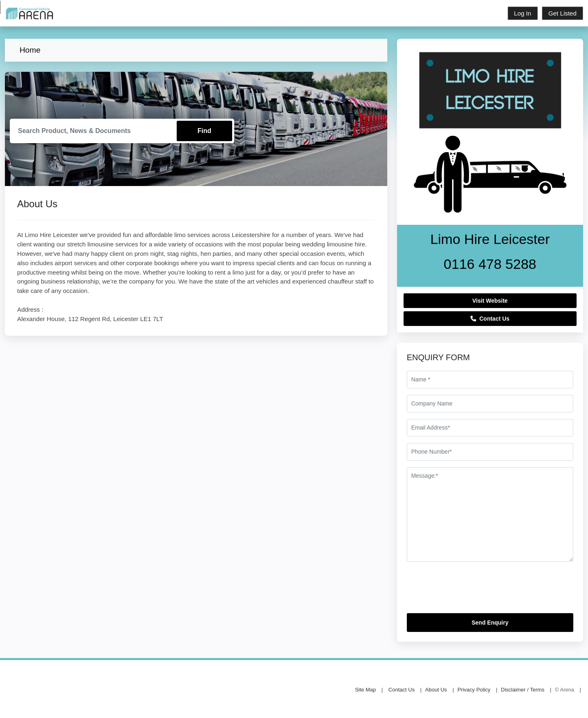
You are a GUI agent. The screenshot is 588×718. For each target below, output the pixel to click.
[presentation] (469, 591)
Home (30, 50)
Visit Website (490, 301)
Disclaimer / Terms (523, 690)
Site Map (365, 690)
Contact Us (490, 319)
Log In (523, 13)
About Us (436, 690)
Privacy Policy (474, 690)
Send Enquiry (490, 623)
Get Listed (562, 13)
